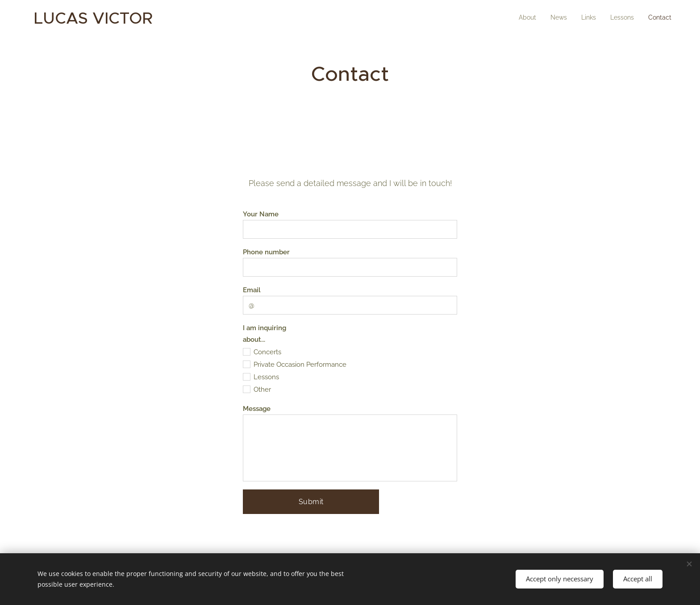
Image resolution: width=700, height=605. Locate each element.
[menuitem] (617, 18)
